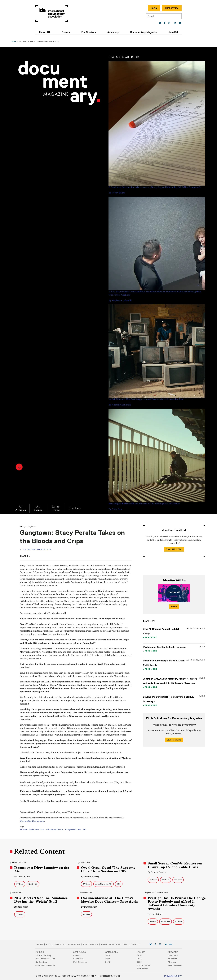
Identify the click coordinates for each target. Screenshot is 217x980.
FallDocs (78, 955)
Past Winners (142, 969)
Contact (137, 944)
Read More (151, 636)
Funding (42, 952)
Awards (153, 921)
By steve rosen (22, 907)
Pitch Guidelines (173, 965)
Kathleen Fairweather (38, 548)
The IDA (41, 944)
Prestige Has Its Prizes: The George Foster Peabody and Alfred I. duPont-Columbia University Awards (177, 903)
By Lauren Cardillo (157, 872)
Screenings (81, 952)
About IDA (47, 32)
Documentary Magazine (143, 32)
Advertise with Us (113, 944)
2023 (138, 959)
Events (67, 32)
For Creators (89, 32)
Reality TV (33, 884)
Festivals (153, 880)
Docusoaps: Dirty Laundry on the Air (42, 869)
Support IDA (170, 8)
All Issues (39, 507)
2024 (108, 955)
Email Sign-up (92, 944)
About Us (62, 944)
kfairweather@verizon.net (33, 823)
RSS (127, 944)
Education (165, 921)
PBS (85, 831)
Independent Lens (74, 831)
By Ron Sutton (155, 914)
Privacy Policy (171, 976)
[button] (20, 465)
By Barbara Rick (89, 907)
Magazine (171, 952)
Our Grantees (43, 962)
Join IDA (172, 32)
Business (178, 880)
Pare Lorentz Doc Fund (47, 959)
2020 (108, 962)
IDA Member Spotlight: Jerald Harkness (164, 645)
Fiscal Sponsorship (45, 955)
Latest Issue (56, 507)
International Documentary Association (54, 13)
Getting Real (112, 952)
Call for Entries (143, 965)
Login (152, 8)
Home (14, 40)
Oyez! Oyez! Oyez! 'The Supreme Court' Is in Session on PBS (108, 869)
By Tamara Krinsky (90, 877)
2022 (108, 959)
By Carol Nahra (22, 877)
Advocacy (113, 32)
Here (174, 605)
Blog (51, 944)
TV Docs (24, 831)
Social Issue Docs (37, 831)
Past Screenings (81, 962)
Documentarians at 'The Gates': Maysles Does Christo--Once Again (110, 900)
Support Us (76, 944)
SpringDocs (79, 959)
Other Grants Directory (47, 965)
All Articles (21, 507)
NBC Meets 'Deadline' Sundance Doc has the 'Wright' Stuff (41, 900)
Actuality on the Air (55, 831)
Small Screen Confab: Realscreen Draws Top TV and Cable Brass (175, 865)
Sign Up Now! (174, 548)
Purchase (75, 507)
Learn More (174, 738)
